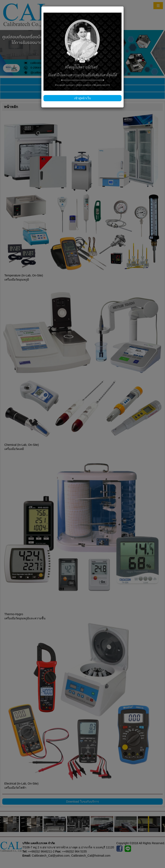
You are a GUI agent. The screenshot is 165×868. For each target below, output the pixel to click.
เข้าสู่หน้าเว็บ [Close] (82, 98)
